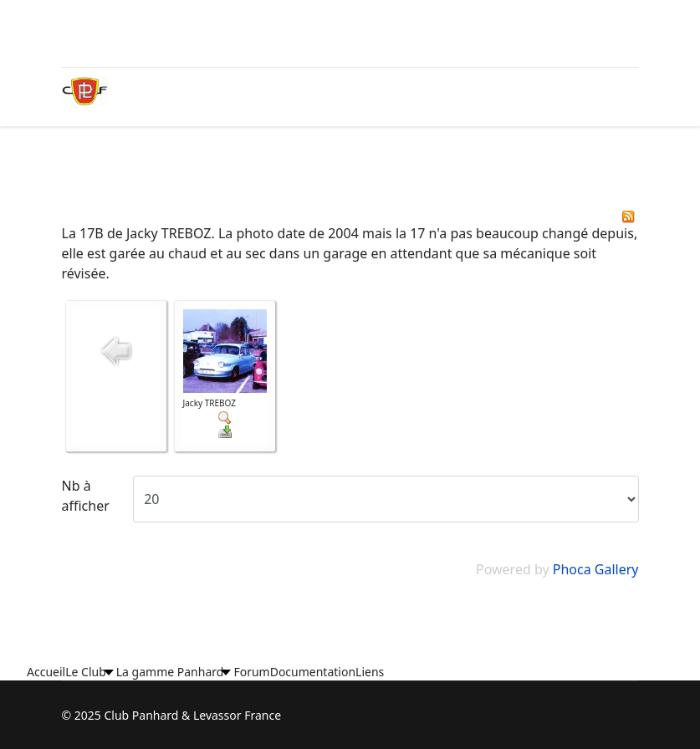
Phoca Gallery (596, 569)
